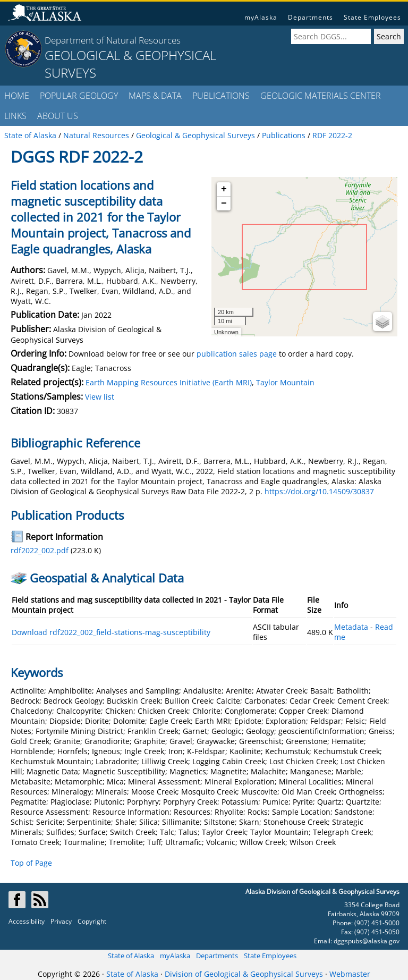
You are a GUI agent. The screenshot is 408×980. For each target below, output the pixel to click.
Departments (311, 17)
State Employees (372, 17)
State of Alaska (131, 956)
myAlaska (261, 17)
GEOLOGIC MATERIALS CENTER (321, 96)
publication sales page (237, 354)
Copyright (92, 921)
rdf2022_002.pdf (40, 550)
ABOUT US (58, 116)
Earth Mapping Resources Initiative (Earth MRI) (169, 382)
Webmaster (350, 974)
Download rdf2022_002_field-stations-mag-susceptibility (111, 632)
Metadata (351, 627)
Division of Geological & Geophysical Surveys (244, 974)
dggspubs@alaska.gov (367, 941)
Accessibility (27, 921)
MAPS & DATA (155, 96)
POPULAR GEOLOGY (79, 96)
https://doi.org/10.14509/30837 (319, 491)
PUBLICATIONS (221, 96)
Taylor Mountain (285, 382)
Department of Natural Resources (113, 40)
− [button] (224, 204)
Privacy (61, 921)
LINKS (15, 116)
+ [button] (224, 189)
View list (100, 397)
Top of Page (31, 863)
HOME (17, 96)
